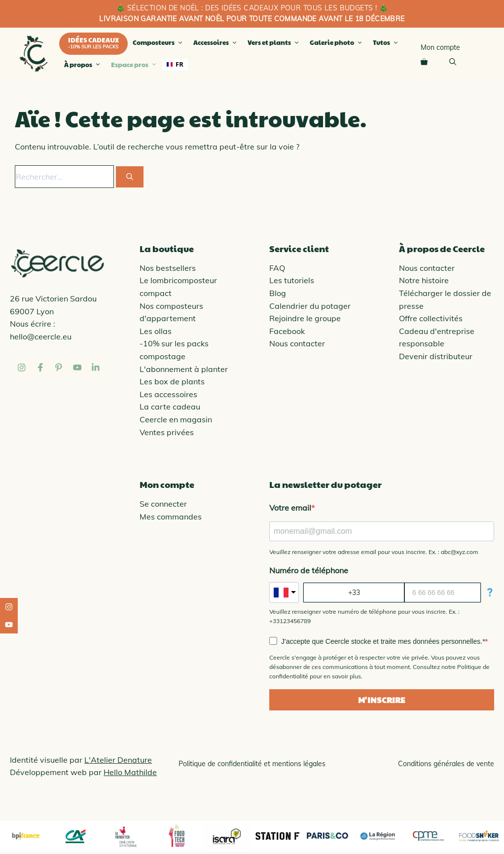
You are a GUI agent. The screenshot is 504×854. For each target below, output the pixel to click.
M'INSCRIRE (382, 700)
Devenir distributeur (436, 356)
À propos (84, 65)
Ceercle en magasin (176, 419)
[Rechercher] (130, 177)
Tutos (387, 42)
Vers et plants (275, 42)
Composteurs (159, 42)
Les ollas (156, 331)
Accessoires (217, 42)
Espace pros (135, 65)
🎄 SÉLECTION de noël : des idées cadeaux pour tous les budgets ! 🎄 (252, 8)
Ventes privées (167, 432)
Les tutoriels (292, 280)
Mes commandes (171, 517)
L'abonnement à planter (184, 369)
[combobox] (175, 65)
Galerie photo (338, 42)
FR (175, 64)
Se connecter (163, 504)
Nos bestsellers (168, 268)
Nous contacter (297, 343)
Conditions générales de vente (446, 764)
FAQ (277, 268)
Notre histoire (424, 280)
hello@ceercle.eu (41, 336)
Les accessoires (168, 394)
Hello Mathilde (130, 772)
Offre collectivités (431, 318)
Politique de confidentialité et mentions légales (252, 764)
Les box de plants (172, 381)
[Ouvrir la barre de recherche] (453, 61)
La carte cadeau (170, 407)
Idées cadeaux (93, 40)
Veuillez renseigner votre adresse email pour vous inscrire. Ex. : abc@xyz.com (374, 552)
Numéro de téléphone (309, 570)
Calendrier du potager (310, 306)
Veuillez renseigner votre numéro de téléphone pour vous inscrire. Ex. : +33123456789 (364, 616)
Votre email (290, 508)
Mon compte (440, 47)
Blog (278, 293)
